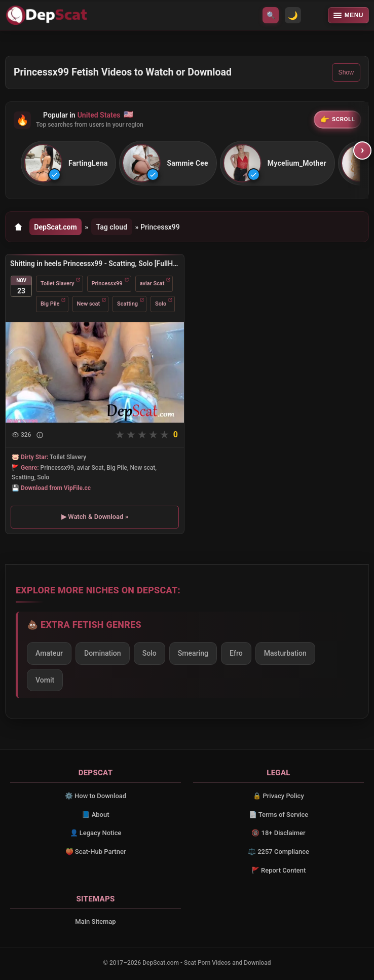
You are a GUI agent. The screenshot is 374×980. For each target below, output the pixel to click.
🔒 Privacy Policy (278, 796)
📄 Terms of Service (278, 815)
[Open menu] (348, 15)
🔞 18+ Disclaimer (278, 833)
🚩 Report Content (279, 870)
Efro (236, 653)
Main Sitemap (95, 921)
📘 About (95, 815)
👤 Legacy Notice (96, 833)
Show (346, 72)
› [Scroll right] (362, 150)
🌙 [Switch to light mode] (293, 15)
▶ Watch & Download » (95, 517)
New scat (89, 304)
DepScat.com (55, 227)
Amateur (49, 653)
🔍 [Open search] (271, 15)
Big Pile (50, 304)
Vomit (45, 680)
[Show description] (40, 435)
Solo (161, 304)
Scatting (127, 304)
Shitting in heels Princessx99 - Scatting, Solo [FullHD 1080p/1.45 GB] (95, 263)
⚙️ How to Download (96, 796)
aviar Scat (152, 284)
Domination (103, 653)
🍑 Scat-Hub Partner (96, 852)
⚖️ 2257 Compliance (278, 852)
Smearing (193, 653)
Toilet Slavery (58, 284)
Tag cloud (112, 227)
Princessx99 (107, 284)
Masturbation (285, 653)
